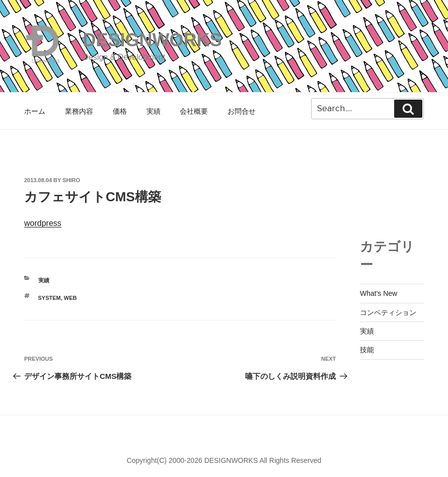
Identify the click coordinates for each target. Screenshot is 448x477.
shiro (71, 180)
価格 (120, 111)
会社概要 (194, 111)
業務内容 (79, 111)
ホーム (35, 111)
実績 (154, 111)
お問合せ (242, 111)
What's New (379, 293)
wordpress (43, 223)
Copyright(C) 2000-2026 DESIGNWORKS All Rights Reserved (224, 460)
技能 (367, 350)
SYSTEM (50, 298)
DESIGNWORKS (152, 40)
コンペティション (388, 312)
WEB (70, 298)
